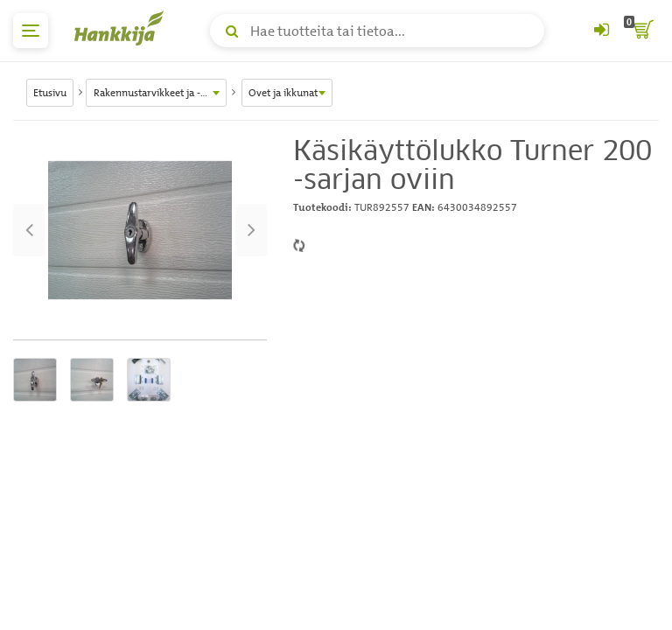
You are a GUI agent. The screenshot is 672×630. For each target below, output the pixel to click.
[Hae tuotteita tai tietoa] (377, 31)
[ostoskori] (641, 31)
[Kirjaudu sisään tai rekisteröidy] (601, 31)
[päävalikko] (31, 31)
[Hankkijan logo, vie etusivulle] (122, 28)
